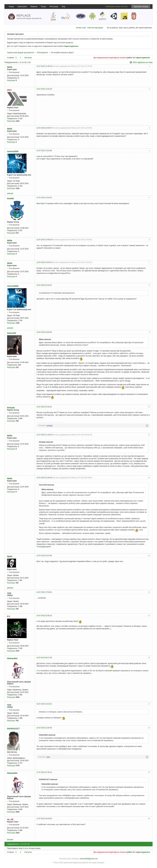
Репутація (11, 80)
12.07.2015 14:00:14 (44, 262)
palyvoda (50, 426)
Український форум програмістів (20, 53)
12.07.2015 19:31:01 (44, 407)
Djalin (10, 556)
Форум (11, 7)
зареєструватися (143, 58)
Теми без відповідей (95, 28)
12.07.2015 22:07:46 (44, 556)
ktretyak (11, 408)
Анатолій (11, 333)
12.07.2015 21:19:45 (44, 435)
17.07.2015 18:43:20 (44, 819)
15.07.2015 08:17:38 (44, 658)
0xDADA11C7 (13, 729)
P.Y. (9, 616)
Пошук (43, 7)
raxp (9, 593)
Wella (10, 67)
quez (9, 90)
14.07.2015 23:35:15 (44, 616)
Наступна (28, 58)
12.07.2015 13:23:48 (44, 151)
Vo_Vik (10, 819)
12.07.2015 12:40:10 (44, 66)
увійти (129, 58)
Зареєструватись (71, 46)
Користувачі (22, 7)
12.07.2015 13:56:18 (44, 240)
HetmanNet (12, 658)
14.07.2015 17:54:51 (44, 592)
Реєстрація (54, 7)
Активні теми (81, 28)
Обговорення (42, 53)
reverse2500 (13, 151)
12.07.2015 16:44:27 (44, 285)
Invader (11, 198)
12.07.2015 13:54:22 (44, 198)
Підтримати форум (141, 7)
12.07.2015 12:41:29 (44, 89)
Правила (34, 7)
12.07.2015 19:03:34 (44, 332)
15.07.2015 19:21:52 (44, 704)
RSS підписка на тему (143, 62)
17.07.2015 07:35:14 (44, 772)
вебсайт (10, 193)
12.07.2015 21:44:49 (44, 478)
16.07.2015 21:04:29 (44, 728)
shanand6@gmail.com (89, 859)
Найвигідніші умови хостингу (117, 7)
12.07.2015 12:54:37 (44, 128)
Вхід (63, 7)
